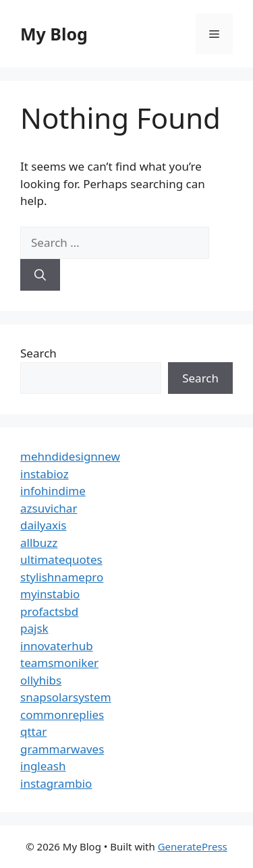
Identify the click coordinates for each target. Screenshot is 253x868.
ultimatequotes (61, 559)
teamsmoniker (59, 663)
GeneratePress (193, 846)
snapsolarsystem (66, 697)
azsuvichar (49, 508)
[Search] (40, 275)
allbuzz (39, 543)
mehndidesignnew (70, 456)
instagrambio (56, 783)
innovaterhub (57, 646)
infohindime (53, 491)
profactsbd (49, 611)
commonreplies (62, 715)
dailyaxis (44, 525)
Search (38, 353)
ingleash (43, 766)
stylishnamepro (62, 577)
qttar (33, 731)
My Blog (54, 34)
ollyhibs (41, 680)
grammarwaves (62, 749)
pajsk (34, 628)
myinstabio (50, 594)
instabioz (45, 474)
